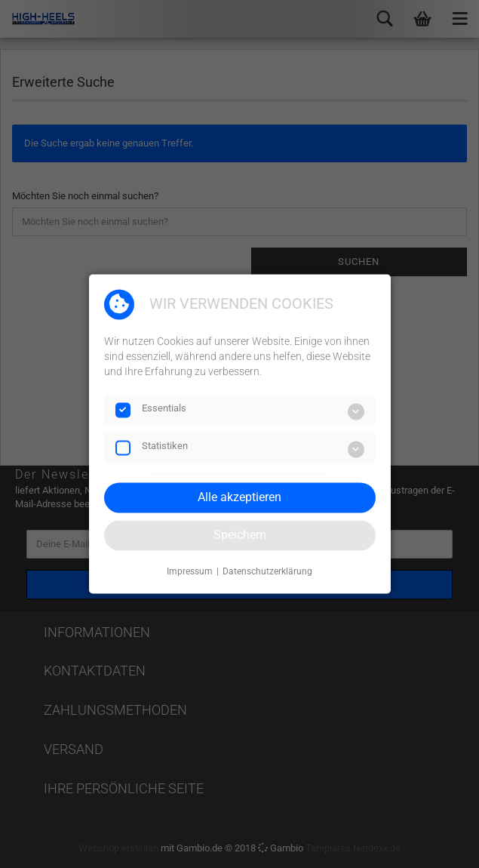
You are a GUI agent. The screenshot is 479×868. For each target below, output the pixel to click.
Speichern (240, 535)
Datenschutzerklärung (267, 571)
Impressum (190, 571)
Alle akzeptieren (239, 497)
